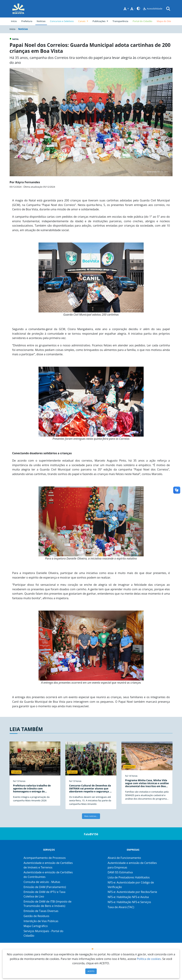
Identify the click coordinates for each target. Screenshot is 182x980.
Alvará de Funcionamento (124, 858)
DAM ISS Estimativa (120, 872)
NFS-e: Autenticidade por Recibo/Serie (132, 892)
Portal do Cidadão (142, 21)
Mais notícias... (91, 816)
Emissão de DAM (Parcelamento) (45, 887)
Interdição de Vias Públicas (41, 921)
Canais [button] (82, 21)
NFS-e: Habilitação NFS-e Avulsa (128, 897)
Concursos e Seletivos (62, 21)
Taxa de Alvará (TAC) (121, 907)
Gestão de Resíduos (37, 916)
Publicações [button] (99, 21)
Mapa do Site (164, 21)
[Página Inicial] (18, 9)
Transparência (120, 21)
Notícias (41, 21)
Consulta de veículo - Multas (42, 882)
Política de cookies (149, 959)
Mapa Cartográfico (36, 926)
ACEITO (91, 971)
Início (14, 21)
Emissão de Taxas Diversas (41, 911)
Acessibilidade (153, 9)
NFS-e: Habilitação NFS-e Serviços (129, 902)
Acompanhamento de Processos (45, 858)
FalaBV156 (91, 834)
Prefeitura (27, 21)
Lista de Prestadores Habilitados (129, 877)
